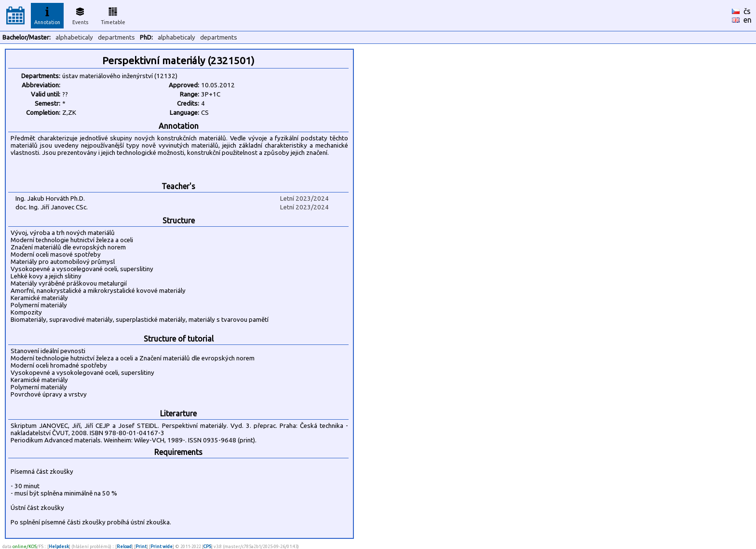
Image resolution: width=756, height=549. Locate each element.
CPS (207, 546)
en (748, 20)
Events (80, 14)
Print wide (162, 546)
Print (141, 546)
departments (116, 37)
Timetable (113, 14)
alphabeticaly (74, 37)
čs (747, 11)
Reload (124, 546)
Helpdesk (59, 546)
